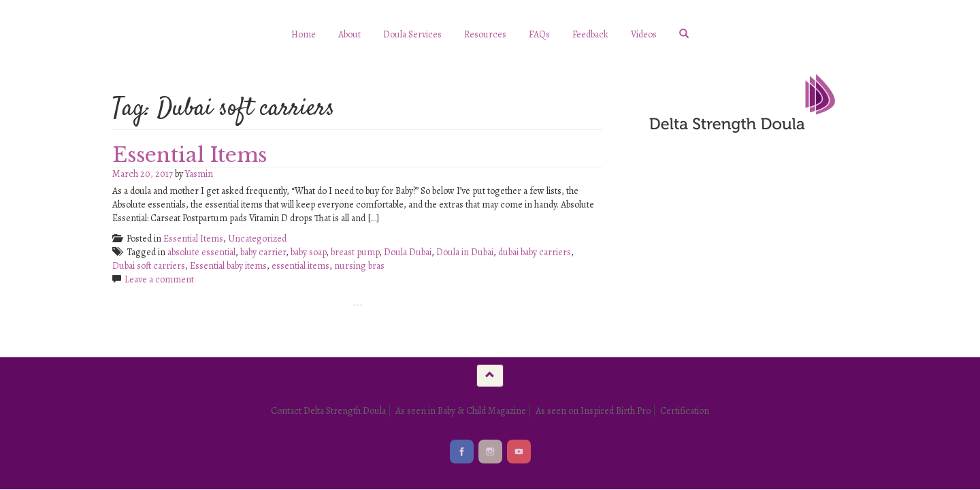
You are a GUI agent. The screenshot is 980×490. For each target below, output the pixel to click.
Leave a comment (159, 279)
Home (304, 34)
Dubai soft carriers (149, 266)
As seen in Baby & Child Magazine (461, 411)
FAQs (539, 34)
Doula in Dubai (465, 252)
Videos (644, 34)
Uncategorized (257, 239)
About (349, 34)
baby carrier (263, 252)
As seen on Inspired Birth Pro (593, 411)
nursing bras (359, 266)
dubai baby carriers (535, 252)
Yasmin (199, 174)
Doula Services (412, 34)
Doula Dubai (408, 252)
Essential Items (190, 155)
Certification (685, 411)
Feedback (590, 34)
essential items (300, 266)
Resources (485, 34)
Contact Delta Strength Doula (328, 411)
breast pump (355, 252)
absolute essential (201, 252)
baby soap (308, 252)
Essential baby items (228, 266)
